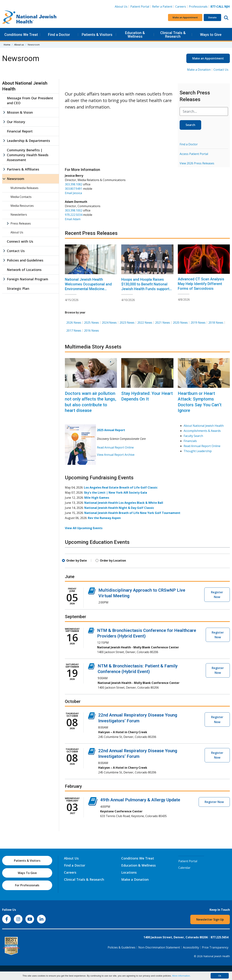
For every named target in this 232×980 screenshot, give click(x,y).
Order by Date (77, 560)
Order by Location (113, 560)
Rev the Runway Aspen (104, 518)
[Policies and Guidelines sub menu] (4, 260)
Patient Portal (140, 7)
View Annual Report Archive (116, 455)
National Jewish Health (217, 956)
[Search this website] (226, 18)
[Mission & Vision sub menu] (4, 112)
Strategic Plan (18, 288)
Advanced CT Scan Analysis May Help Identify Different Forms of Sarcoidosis (201, 284)
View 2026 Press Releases (197, 163)
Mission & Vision (20, 112)
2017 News (74, 331)
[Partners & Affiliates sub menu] (4, 169)
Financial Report (20, 131)
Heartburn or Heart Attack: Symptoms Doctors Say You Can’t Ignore (200, 402)
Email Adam (73, 219)
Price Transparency (215, 947)
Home (7, 45)
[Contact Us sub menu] (4, 251)
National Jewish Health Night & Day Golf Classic (119, 508)
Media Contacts (21, 197)
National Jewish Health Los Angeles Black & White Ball (124, 503)
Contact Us (221, 70)
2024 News (109, 323)
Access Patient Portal (194, 154)
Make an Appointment (185, 17)
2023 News (127, 323)
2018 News (216, 323)
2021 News (163, 323)
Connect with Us (20, 241)
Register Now (217, 595)
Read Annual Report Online (115, 447)
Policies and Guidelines (25, 260)
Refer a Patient (162, 7)
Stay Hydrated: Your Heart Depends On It (147, 396)
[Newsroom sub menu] (4, 179)
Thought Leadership (198, 451)
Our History (16, 122)
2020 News (180, 323)
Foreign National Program (28, 279)
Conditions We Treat (21, 35)
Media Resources (22, 206)
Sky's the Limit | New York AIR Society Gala (115, 493)
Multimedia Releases (24, 188)
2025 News (92, 323)
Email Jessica (73, 193)
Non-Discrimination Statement (159, 947)
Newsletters (19, 215)
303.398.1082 (74, 184)
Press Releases (21, 223)
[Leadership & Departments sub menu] (4, 141)
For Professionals (27, 885)
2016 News (92, 331)
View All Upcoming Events (84, 528)
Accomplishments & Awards (202, 431)
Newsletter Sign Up (210, 919)
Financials (190, 441)
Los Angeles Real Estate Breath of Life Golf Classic (121, 487)
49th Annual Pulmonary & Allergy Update (140, 800)
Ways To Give (27, 873)
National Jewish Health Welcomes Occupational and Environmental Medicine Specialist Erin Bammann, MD (89, 286)
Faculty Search (193, 436)
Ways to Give (211, 35)
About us (19, 45)
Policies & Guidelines (122, 947)
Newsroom (16, 179)
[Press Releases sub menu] (8, 223)
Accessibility (191, 947)
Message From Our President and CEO (30, 100)
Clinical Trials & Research (173, 35)
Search (190, 125)
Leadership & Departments (28, 141)
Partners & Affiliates (23, 169)
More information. (181, 976)
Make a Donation (199, 70)
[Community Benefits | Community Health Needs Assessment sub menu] (4, 155)
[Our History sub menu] (4, 122)
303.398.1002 (74, 210)
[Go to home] (29, 18)
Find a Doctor (59, 35)
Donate (212, 17)
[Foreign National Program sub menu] (4, 279)
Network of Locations (24, 270)
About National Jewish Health (204, 426)
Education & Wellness (135, 35)
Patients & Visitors (97, 35)
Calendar (184, 868)
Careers (181, 6)
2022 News (145, 323)
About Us (121, 7)
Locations (129, 872)
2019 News (198, 323)
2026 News (74, 323)
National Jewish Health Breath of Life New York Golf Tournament (132, 513)
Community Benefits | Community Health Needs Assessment (28, 155)
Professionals (198, 7)
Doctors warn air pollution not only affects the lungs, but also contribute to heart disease (91, 402)
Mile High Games (97, 498)
